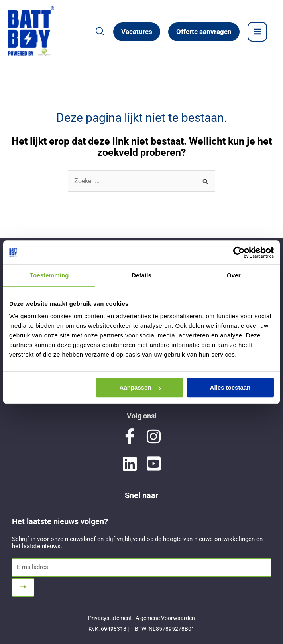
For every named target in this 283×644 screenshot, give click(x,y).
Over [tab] (234, 275)
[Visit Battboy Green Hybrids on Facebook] (130, 436)
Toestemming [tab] (49, 275)
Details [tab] (141, 275)
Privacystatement (110, 618)
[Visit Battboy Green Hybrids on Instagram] (153, 436)
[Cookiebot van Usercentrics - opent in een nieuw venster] (239, 252)
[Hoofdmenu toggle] (257, 32)
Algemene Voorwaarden (165, 618)
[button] (100, 33)
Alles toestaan (230, 387)
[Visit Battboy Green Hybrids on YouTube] (153, 464)
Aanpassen (140, 387)
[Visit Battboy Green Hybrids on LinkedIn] (130, 464)
